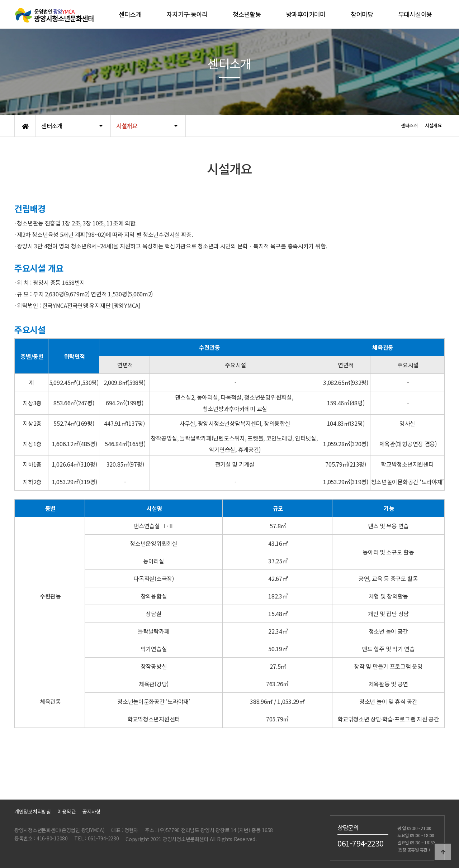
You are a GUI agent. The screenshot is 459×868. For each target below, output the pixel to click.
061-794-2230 (361, 843)
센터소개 (130, 14)
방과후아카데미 (306, 14)
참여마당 (362, 14)
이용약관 (67, 811)
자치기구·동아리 (187, 14)
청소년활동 (247, 14)
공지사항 (92, 811)
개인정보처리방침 (33, 811)
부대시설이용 (415, 14)
